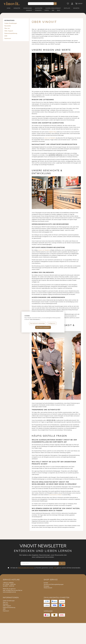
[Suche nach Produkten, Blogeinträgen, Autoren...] (41, 4)
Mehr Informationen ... (35, 319)
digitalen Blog (53, 132)
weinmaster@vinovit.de (9, 592)
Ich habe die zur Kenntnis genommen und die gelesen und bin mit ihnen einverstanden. (45, 568)
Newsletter (8, 26)
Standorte (6, 604)
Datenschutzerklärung (11, 33)
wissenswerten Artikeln (55, 495)
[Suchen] (55, 4)
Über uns (7, 28)
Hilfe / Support (9, 31)
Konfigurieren (52, 323)
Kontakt (46, 583)
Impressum (8, 38)
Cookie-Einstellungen (11, 23)
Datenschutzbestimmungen (26, 568)
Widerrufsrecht (48, 588)
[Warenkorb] (79, 4)
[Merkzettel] (68, 4)
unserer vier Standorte (44, 250)
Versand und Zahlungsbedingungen (54, 584)
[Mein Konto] (72, 4)
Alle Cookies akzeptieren (43, 327)
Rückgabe (46, 586)
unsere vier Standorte (50, 138)
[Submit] (62, 563)
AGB (6, 36)
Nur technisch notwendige (37, 323)
